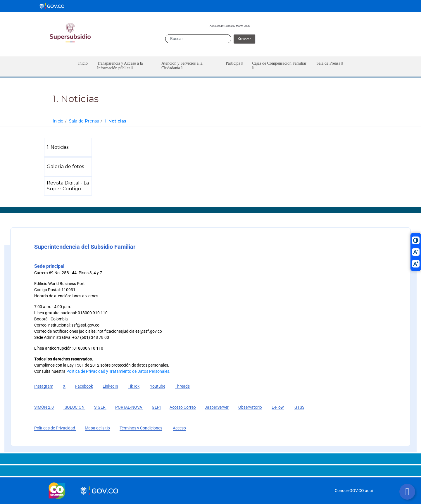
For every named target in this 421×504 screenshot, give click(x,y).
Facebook (84, 386)
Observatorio (250, 407)
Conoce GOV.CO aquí (354, 491)
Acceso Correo (183, 407)
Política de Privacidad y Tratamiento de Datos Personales (118, 371)
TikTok (134, 386)
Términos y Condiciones (141, 428)
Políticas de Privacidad (55, 428)
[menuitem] (69, 147)
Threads (182, 386)
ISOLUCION (74, 407)
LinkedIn (110, 386)
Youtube (158, 386)
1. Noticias (115, 121)
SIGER (100, 407)
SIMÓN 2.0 (44, 407)
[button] (125, 67)
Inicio (58, 121)
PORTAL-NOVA (129, 407)
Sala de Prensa (84, 121)
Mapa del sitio (97, 428)
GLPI (156, 407)
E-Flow (278, 407)
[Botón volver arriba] (407, 492)
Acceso (179, 428)
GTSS (299, 407)
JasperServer (217, 407)
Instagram (44, 386)
